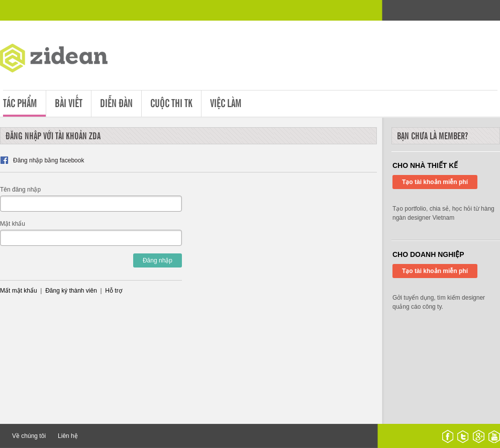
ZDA (61, 60)
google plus (479, 436)
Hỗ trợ (113, 291)
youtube (494, 436)
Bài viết (69, 102)
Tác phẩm (20, 102)
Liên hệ (68, 436)
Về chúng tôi (29, 436)
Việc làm (226, 102)
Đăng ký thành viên (71, 291)
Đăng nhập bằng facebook (48, 160)
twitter (463, 436)
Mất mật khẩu (19, 291)
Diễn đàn (116, 102)
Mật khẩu (13, 224)
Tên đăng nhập (20, 190)
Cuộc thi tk (171, 102)
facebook (448, 436)
